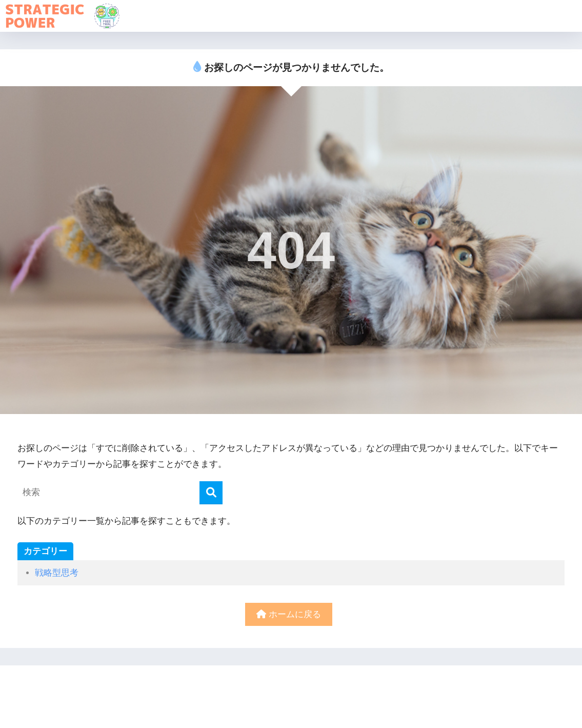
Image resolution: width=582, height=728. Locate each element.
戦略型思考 (57, 573)
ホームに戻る (289, 614)
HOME (291, 685)
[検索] (211, 493)
